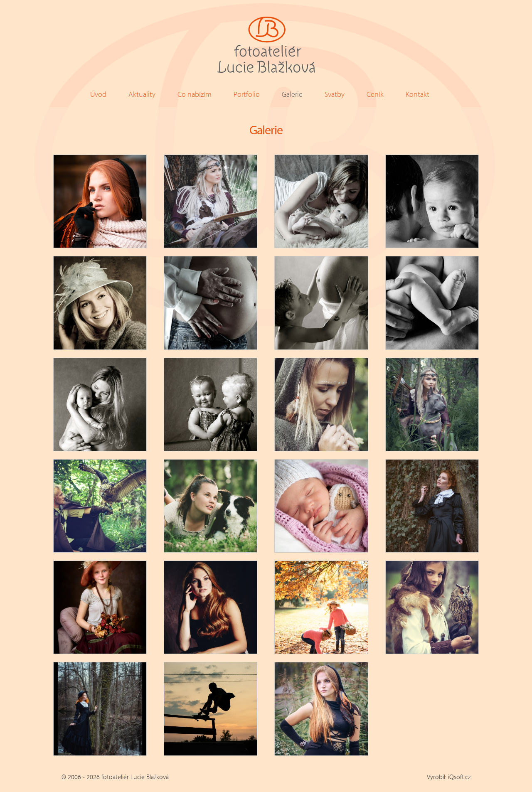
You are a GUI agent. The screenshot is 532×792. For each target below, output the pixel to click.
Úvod (98, 94)
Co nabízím (195, 94)
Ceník (375, 94)
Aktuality (142, 94)
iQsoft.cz (459, 777)
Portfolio (247, 94)
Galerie (292, 94)
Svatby (335, 94)
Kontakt (417, 94)
